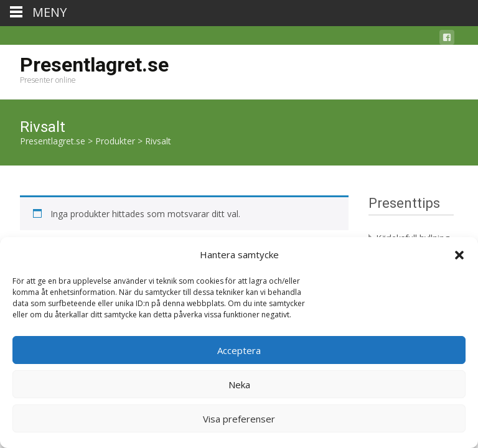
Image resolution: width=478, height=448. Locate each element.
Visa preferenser (239, 419)
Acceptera (239, 350)
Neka (239, 385)
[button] (459, 255)
